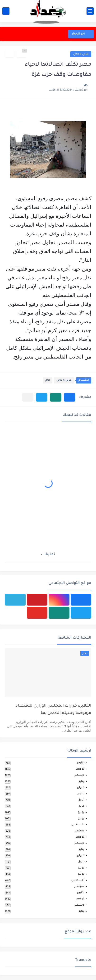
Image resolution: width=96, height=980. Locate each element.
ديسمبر (79, 775)
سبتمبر (79, 831)
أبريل (81, 800)
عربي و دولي (81, 54)
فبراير (81, 788)
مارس (80, 794)
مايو (82, 806)
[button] (70, 397)
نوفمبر (80, 769)
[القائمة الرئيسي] (90, 11)
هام (48, 380)
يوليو (81, 819)
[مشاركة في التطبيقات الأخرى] (28, 397)
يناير (82, 782)
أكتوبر (81, 763)
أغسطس (78, 825)
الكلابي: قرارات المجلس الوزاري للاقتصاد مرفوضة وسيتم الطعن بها (53, 710)
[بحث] (6, 11)
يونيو (81, 813)
